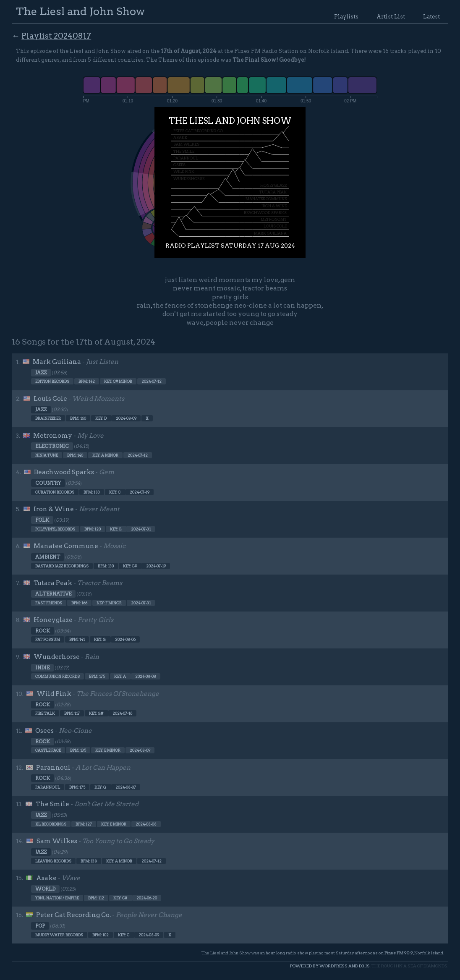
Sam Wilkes (57, 841)
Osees (44, 731)
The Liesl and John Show (80, 11)
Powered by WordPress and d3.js (330, 966)
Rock (43, 631)
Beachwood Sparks (64, 472)
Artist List (391, 17)
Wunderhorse (57, 657)
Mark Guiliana (57, 362)
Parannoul (53, 768)
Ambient (48, 557)
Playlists (346, 17)
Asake (46, 878)
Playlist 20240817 (56, 36)
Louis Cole (50, 399)
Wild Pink (54, 694)
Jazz (41, 373)
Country (48, 483)
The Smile (52, 804)
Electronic (52, 446)
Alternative (53, 594)
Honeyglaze (53, 620)
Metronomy (53, 436)
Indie (42, 668)
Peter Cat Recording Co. (73, 915)
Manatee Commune (66, 546)
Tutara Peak (53, 583)
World (45, 889)
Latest (431, 17)
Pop (40, 926)
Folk (42, 520)
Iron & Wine (54, 509)
